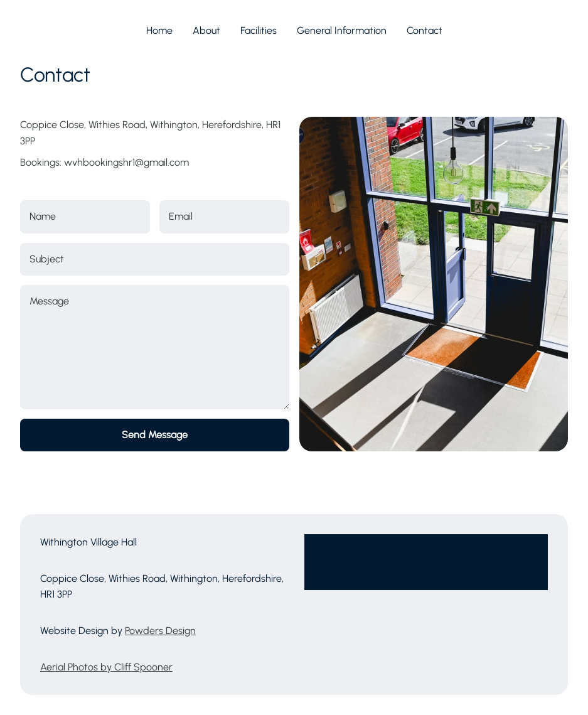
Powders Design (160, 631)
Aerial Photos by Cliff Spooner (106, 667)
